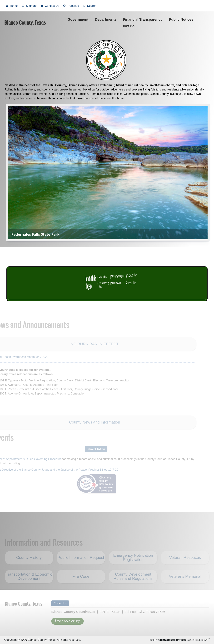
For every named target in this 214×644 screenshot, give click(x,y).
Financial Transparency (143, 19)
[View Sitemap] (29, 6)
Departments (106, 19)
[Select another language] (71, 6)
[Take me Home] (12, 6)
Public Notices (182, 19)
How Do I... (131, 26)
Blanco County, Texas (25, 23)
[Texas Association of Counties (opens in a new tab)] (173, 640)
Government (79, 19)
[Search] (90, 6)
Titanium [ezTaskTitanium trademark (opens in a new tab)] (201, 640)
